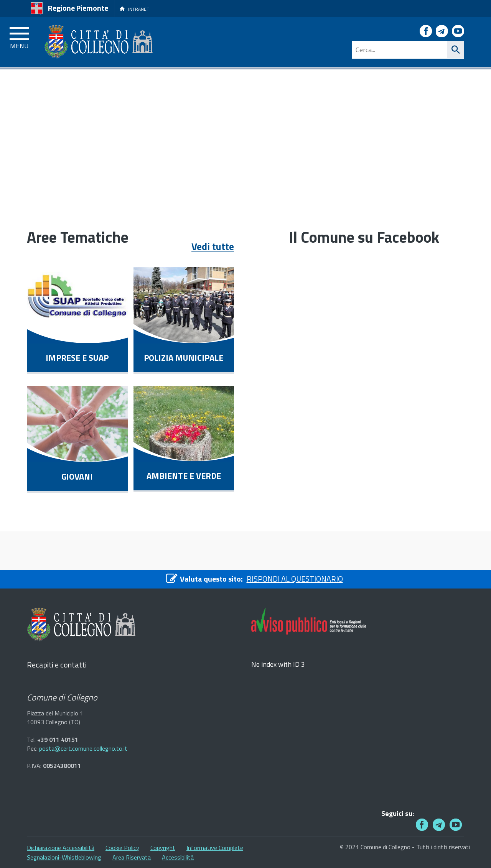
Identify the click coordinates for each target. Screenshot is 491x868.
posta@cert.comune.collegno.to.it (83, 749)
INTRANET (134, 9)
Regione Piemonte (78, 8)
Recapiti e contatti (57, 665)
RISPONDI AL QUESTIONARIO (295, 579)
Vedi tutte (213, 247)
